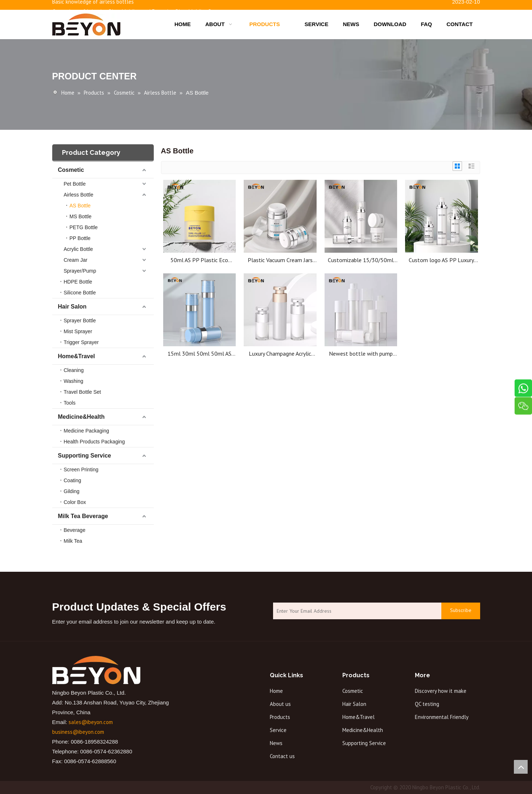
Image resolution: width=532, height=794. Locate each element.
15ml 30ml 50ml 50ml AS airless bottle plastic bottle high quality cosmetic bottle (199, 354)
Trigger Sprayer (81, 342)
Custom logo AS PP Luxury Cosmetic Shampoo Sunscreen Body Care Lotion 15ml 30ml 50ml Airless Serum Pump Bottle (441, 260)
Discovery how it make (441, 691)
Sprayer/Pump (80, 271)
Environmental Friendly (442, 717)
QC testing (427, 704)
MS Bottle (81, 216)
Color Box (75, 502)
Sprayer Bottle (80, 321)
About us (280, 704)
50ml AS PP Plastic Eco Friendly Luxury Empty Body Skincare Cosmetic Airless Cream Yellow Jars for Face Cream (199, 260)
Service (278, 730)
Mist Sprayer (78, 331)
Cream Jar (76, 260)
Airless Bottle (79, 195)
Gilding (72, 491)
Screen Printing (81, 470)
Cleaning (74, 370)
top (521, 767)
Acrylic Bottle (79, 249)
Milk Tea (73, 541)
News (276, 743)
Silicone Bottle (80, 293)
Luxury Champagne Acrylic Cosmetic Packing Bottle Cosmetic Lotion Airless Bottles (280, 354)
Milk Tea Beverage (83, 516)
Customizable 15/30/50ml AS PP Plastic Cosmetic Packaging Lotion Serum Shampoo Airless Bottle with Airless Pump (361, 260)
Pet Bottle (75, 184)
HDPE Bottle (78, 282)
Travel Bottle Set (83, 392)
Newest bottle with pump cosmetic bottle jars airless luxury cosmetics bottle (361, 354)
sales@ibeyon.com (91, 722)
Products (280, 717)
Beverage (75, 530)
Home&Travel (77, 356)
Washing (74, 381)
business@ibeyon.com (78, 732)
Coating (73, 480)
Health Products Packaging (94, 442)
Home (276, 691)
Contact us (282, 756)
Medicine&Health (81, 417)
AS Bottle (80, 206)
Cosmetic (71, 170)
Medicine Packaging (86, 431)
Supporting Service (85, 456)
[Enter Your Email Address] (355, 611)
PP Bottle (80, 238)
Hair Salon (72, 307)
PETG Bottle (84, 227)
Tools (70, 403)
